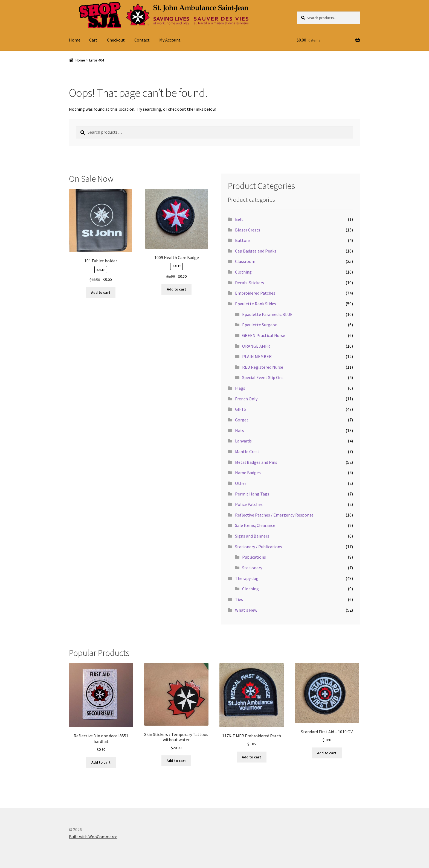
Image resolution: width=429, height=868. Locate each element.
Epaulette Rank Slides (256, 304)
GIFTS (240, 409)
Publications (254, 557)
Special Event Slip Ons (263, 377)
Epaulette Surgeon (260, 325)
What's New (246, 610)
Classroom (245, 261)
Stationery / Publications (259, 547)
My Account (170, 40)
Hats (240, 430)
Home (75, 40)
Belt (239, 219)
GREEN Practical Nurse (264, 335)
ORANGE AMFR (256, 346)
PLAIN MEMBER (257, 356)
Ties (239, 599)
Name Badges (248, 473)
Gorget (242, 420)
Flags (240, 388)
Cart (93, 40)
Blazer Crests (248, 230)
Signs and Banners (252, 536)
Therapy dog (247, 578)
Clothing (243, 272)
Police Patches (249, 504)
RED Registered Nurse (263, 367)
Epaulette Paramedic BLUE (267, 314)
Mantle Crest (247, 451)
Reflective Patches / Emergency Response (274, 515)
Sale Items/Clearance (255, 525)
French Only (246, 399)
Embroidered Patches (255, 293)
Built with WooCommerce (93, 837)
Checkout (116, 40)
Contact (142, 40)
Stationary (252, 568)
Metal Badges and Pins (256, 462)
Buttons (243, 240)
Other (241, 483)
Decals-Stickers (250, 283)
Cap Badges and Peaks (256, 251)
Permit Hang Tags (252, 494)
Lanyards (243, 441)
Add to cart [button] (101, 292)
